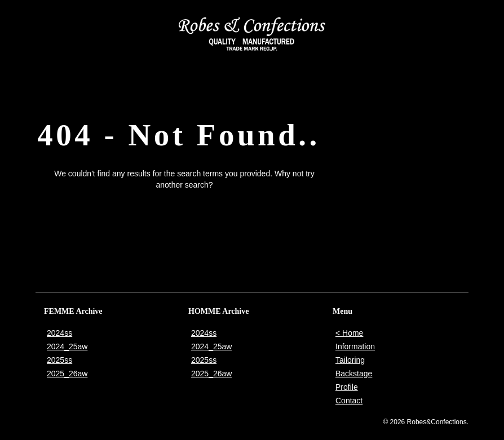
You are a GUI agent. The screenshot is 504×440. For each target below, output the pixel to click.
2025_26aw (67, 374)
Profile (347, 387)
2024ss (59, 333)
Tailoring (350, 360)
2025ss (59, 360)
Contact (349, 401)
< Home (349, 333)
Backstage (354, 374)
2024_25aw (67, 346)
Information (355, 346)
